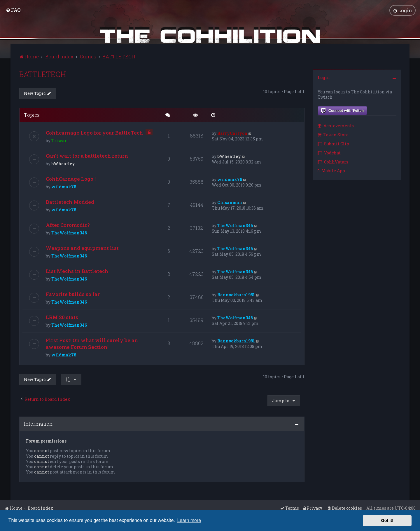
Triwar (59, 140)
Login (324, 77)
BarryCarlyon (232, 133)
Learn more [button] (189, 520)
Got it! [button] (387, 520)
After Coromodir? (68, 225)
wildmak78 (64, 186)
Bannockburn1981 (236, 294)
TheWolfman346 (69, 233)
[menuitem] (13, 10)
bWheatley (63, 163)
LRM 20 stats (62, 317)
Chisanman (230, 202)
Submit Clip (333, 143)
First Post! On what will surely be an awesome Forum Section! (92, 343)
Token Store (333, 134)
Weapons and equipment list (82, 248)
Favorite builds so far (73, 294)
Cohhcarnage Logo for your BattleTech (94, 132)
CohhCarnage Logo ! (71, 179)
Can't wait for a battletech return (87, 155)
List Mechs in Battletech (77, 271)
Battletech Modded (70, 202)
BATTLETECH (43, 74)
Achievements (336, 125)
